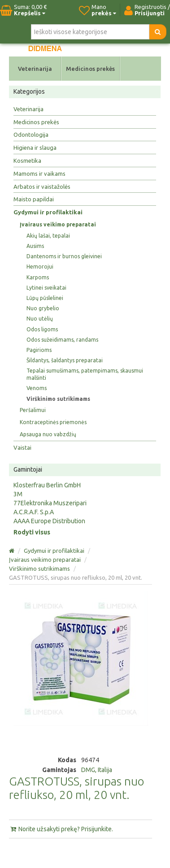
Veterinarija (35, 69)
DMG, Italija (97, 770)
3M (18, 494)
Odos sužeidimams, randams (62, 340)
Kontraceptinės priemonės (53, 422)
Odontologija (31, 135)
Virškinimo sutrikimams (58, 399)
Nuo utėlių (40, 319)
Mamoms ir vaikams (39, 174)
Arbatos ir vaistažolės (42, 187)
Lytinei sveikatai (46, 288)
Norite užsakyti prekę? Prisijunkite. (61, 829)
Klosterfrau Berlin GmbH (47, 485)
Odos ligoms (42, 329)
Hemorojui (40, 267)
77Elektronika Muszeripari (50, 503)
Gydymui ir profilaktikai (48, 212)
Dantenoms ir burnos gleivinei (64, 256)
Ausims (35, 246)
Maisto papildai (34, 199)
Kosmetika (27, 161)
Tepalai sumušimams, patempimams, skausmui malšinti (85, 374)
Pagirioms (39, 350)
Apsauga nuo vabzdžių (48, 434)
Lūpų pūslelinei (45, 298)
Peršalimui (33, 410)
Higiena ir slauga (35, 148)
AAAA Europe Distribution (49, 521)
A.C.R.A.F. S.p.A (34, 512)
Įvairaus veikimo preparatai (58, 224)
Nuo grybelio (43, 308)
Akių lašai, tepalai (48, 236)
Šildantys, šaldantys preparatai (65, 360)
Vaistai (22, 447)
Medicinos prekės (90, 69)
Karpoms (38, 277)
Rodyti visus (32, 532)
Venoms (37, 388)
